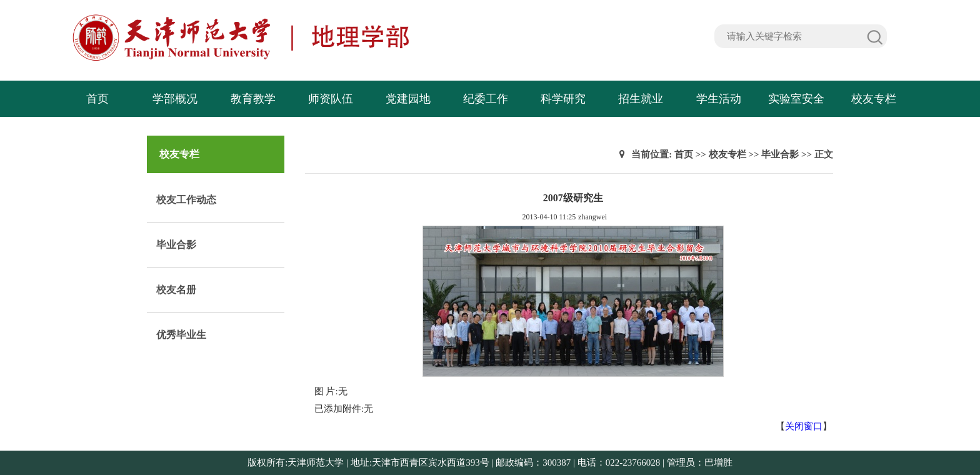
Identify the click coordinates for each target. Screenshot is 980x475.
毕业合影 (176, 245)
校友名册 (176, 290)
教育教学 (253, 99)
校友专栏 (874, 99)
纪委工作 (486, 99)
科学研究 (563, 99)
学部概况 (175, 99)
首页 (97, 99)
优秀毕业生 (181, 335)
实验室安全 (796, 99)
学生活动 (719, 99)
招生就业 (641, 99)
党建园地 (408, 99)
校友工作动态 (186, 200)
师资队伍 (331, 99)
